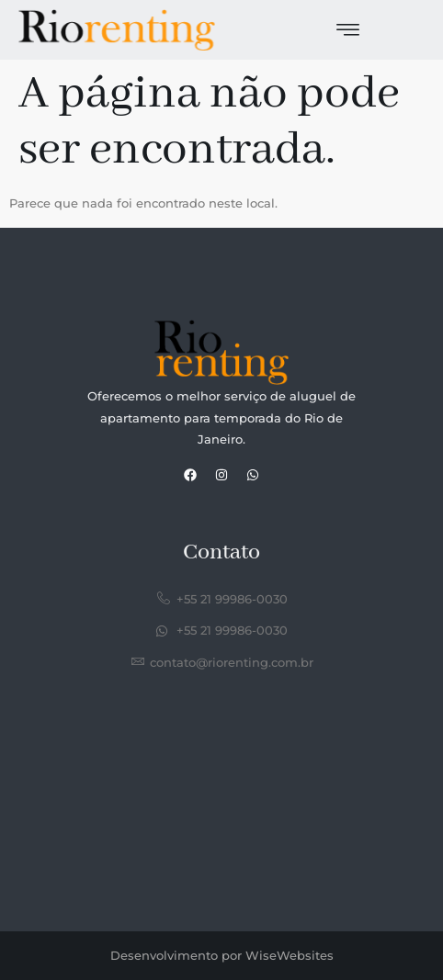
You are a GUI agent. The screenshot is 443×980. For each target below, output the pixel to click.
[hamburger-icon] (348, 32)
